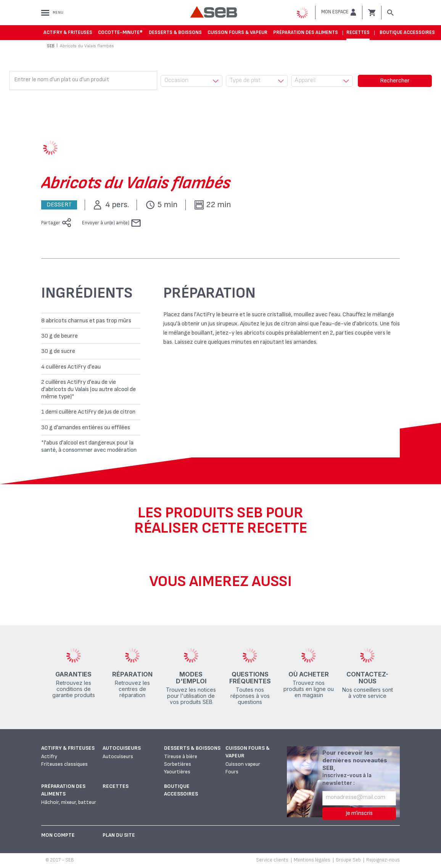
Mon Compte (58, 835)
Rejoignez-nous (383, 860)
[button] (339, 12)
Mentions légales (312, 860)
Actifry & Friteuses (68, 32)
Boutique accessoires (407, 32)
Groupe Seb (348, 860)
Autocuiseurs (122, 748)
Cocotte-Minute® (120, 32)
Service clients (272, 860)
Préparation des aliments (306, 32)
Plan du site (119, 835)
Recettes (358, 32)
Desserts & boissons (175, 32)
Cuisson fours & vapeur (237, 32)
